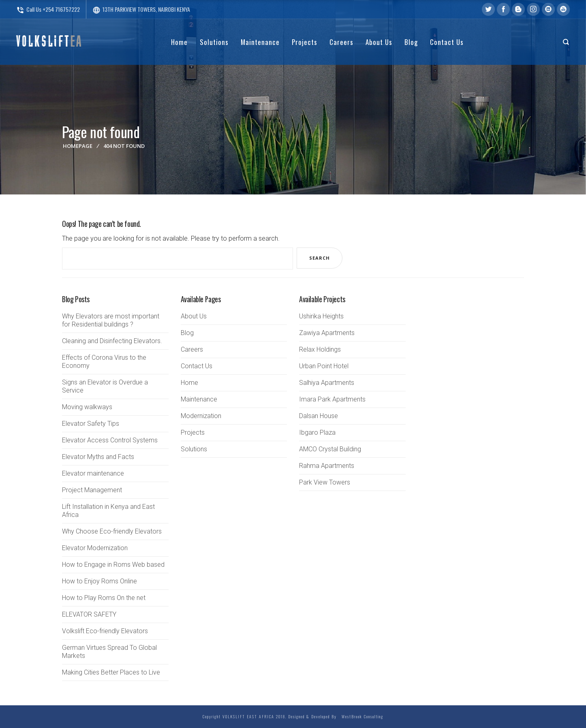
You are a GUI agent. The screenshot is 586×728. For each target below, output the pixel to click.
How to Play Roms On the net (104, 598)
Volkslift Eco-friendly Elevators (105, 631)
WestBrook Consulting (361, 716)
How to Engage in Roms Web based (113, 565)
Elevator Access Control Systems (110, 440)
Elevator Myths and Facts (98, 457)
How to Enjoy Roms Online (99, 581)
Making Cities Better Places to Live (111, 672)
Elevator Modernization (95, 548)
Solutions (194, 449)
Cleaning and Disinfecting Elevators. (112, 341)
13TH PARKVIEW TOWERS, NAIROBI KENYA (141, 9)
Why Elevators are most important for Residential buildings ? (111, 320)
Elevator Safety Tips (91, 424)
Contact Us (197, 366)
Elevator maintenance (93, 473)
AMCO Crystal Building (330, 449)
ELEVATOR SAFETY (89, 614)
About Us (194, 316)
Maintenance (199, 399)
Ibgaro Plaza (317, 432)
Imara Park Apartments (332, 399)
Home (189, 383)
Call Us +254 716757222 (48, 9)
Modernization (201, 416)
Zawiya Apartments (327, 333)
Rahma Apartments (327, 466)
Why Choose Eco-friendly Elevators (112, 531)
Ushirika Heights (321, 316)
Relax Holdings (320, 349)
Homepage (78, 146)
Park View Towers (325, 482)
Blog (187, 333)
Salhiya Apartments (327, 383)
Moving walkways (87, 407)
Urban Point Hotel (324, 366)
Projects (193, 432)
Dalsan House (319, 416)
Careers (192, 349)
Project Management (92, 490)
